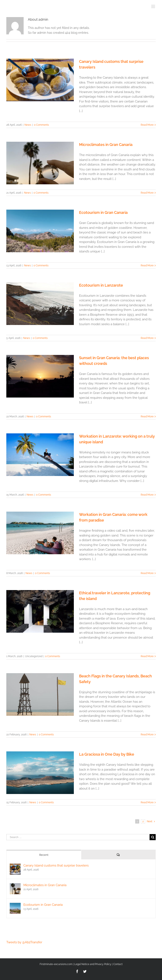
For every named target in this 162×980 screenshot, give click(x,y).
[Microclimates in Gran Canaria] (15, 886)
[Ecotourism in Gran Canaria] (15, 905)
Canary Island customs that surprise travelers (56, 865)
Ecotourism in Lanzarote (101, 285)
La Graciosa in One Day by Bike (107, 754)
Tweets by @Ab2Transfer (24, 942)
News (28, 125)
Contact (118, 964)
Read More (147, 125)
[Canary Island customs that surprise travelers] (15, 866)
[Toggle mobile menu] (153, 6)
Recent (44, 855)
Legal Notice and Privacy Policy (93, 964)
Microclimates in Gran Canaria (106, 145)
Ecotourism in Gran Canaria (103, 212)
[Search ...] (78, 837)
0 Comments (41, 125)
